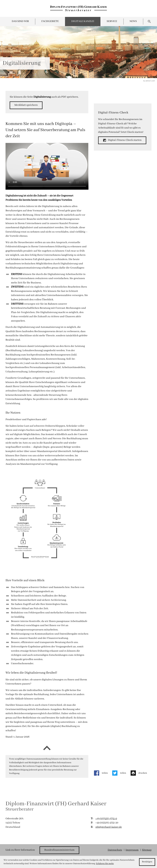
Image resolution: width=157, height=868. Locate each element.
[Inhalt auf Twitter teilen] (121, 773)
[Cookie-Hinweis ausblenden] (147, 862)
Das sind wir (20, 21)
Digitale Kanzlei (83, 21)
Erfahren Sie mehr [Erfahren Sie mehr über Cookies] (105, 864)
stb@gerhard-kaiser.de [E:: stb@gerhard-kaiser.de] (109, 827)
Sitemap (147, 850)
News (133, 21)
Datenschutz (115, 850)
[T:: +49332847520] (106, 819)
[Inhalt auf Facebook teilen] (103, 773)
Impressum (132, 850)
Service (112, 21)
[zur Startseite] (78, 8)
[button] (26, 105)
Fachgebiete (50, 21)
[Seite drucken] (141, 773)
